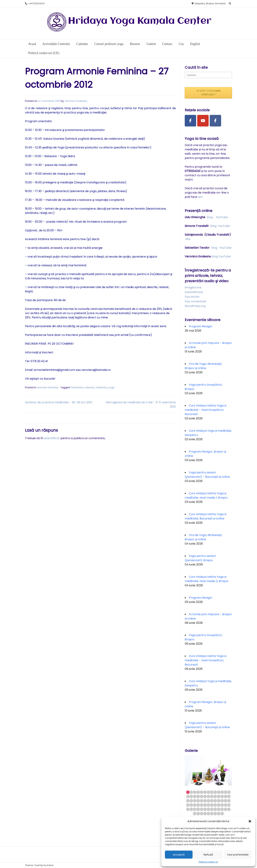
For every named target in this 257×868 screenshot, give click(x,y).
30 (198, 801)
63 (222, 809)
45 (205, 805)
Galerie (151, 44)
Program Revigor (201, 326)
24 (222, 796)
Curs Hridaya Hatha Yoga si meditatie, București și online (206, 516)
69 (205, 814)
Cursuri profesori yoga (109, 44)
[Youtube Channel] (203, 121)
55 (195, 809)
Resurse (135, 44)
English (195, 44)
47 (212, 805)
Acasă (32, 44)
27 (188, 801)
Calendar (82, 44)
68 (202, 814)
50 (222, 805)
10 (219, 792)
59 (208, 809)
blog (210, 217)
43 (198, 805)
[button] (250, 821)
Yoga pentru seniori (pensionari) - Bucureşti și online (207, 475)
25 (225, 796)
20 (208, 796)
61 (215, 809)
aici (200, 197)
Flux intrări (192, 297)
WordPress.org (195, 306)
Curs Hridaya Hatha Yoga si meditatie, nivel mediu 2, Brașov (207, 579)
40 (188, 805)
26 (229, 796)
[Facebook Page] (190, 121)
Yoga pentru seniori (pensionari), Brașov (200, 558)
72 (215, 814)
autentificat (52, 438)
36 (219, 801)
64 (225, 809)
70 (208, 814)
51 (225, 805)
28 (191, 801)
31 (202, 801)
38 (225, 801)
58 (205, 809)
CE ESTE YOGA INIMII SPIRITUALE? (208, 93)
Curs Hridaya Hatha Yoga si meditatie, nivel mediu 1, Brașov (206, 495)
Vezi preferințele (238, 855)
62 (219, 809)
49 (219, 805)
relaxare (90, 388)
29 (195, 801)
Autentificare (194, 292)
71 (212, 814)
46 (208, 805)
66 (195, 814)
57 (202, 809)
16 (195, 796)
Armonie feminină (48, 388)
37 (222, 801)
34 (212, 801)
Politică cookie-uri (208, 862)
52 (229, 805)
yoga (111, 388)
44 (202, 805)
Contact (167, 44)
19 (205, 796)
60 (212, 809)
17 (198, 796)
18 (202, 796)
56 (198, 809)
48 (215, 805)
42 (195, 805)
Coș (181, 44)
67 (198, 814)
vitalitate (101, 388)
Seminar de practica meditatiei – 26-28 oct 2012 (59, 402)
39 (229, 801)
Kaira (50, 865)
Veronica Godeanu (76, 101)
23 (219, 796)
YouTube (222, 217)
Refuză (208, 855)
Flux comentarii (195, 301)
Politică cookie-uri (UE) (44, 53)
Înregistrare (193, 287)
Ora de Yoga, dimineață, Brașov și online (203, 366)
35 (215, 801)
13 (229, 792)
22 (215, 796)
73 (219, 814)
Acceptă (179, 855)
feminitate (77, 388)
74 (222, 814)
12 (225, 792)
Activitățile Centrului (56, 44)
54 (191, 809)
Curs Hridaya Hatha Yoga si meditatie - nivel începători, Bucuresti (206, 410)
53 (188, 809)
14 (188, 796)
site (188, 239)
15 (191, 796)
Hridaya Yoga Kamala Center (140, 21)
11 (222, 792)
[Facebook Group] (215, 121)
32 (205, 801)
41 (191, 805)
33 (208, 801)
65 (229, 809)
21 (212, 796)
